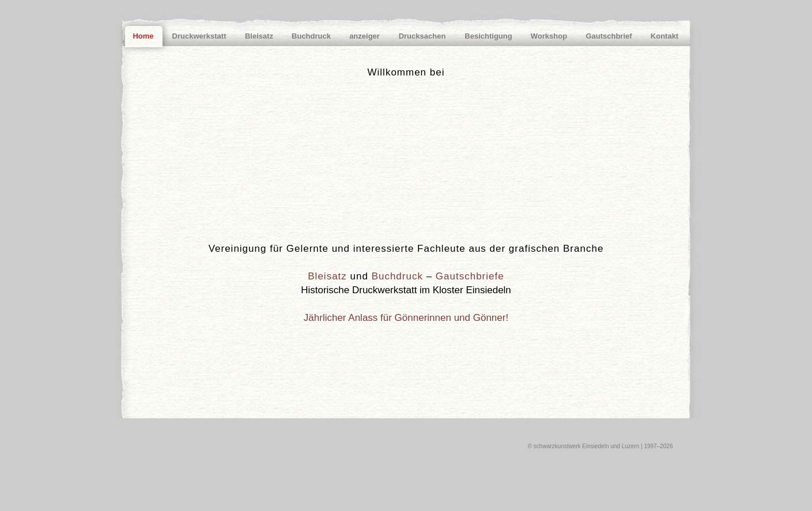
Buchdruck (397, 276)
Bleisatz (327, 276)
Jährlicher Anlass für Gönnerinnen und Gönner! (406, 318)
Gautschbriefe (470, 276)
